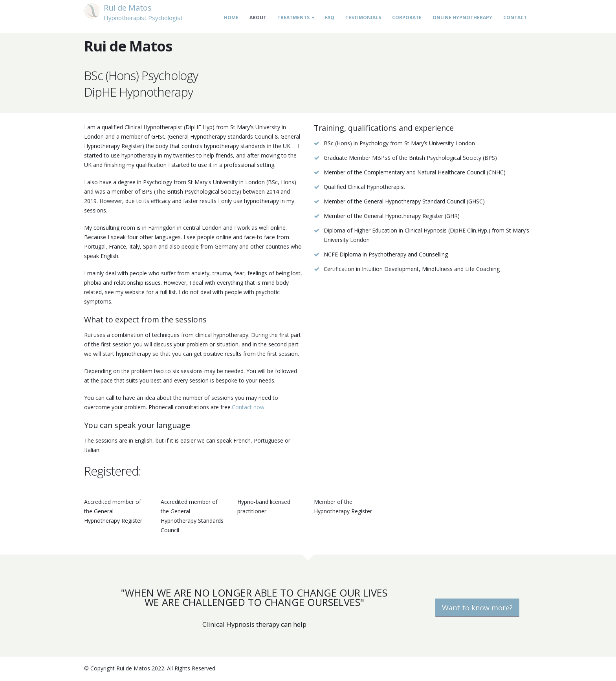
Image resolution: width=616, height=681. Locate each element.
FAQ (329, 17)
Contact (515, 17)
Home (231, 17)
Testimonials (363, 17)
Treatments (293, 17)
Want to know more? (477, 608)
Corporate (407, 17)
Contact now (248, 407)
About (258, 17)
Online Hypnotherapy (462, 17)
